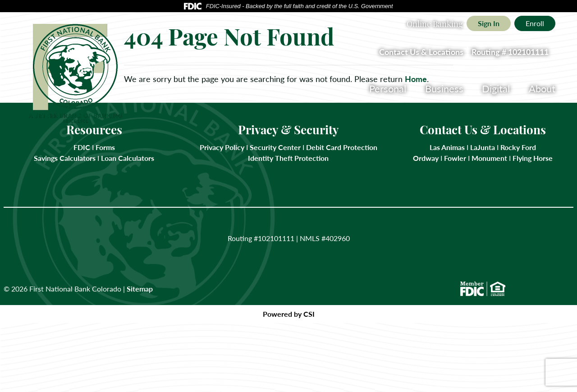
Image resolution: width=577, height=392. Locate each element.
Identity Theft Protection (288, 158)
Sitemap (140, 289)
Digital (496, 88)
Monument (489, 158)
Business (444, 88)
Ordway (426, 158)
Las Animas (447, 147)
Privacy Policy (222, 147)
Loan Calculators (128, 158)
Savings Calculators (65, 158)
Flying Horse (533, 158)
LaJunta (483, 147)
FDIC (82, 147)
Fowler (455, 158)
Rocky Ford (518, 147)
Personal (388, 88)
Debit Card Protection (342, 147)
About (542, 88)
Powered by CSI (289, 314)
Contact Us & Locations (421, 52)
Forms (104, 147)
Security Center (275, 147)
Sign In (489, 23)
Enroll (535, 23)
